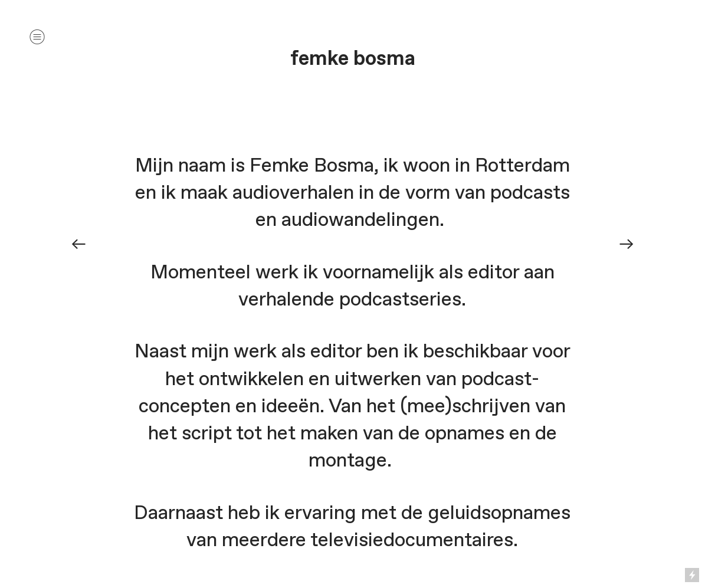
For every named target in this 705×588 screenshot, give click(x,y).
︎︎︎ (78, 244)
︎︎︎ (627, 244)
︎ (37, 37)
